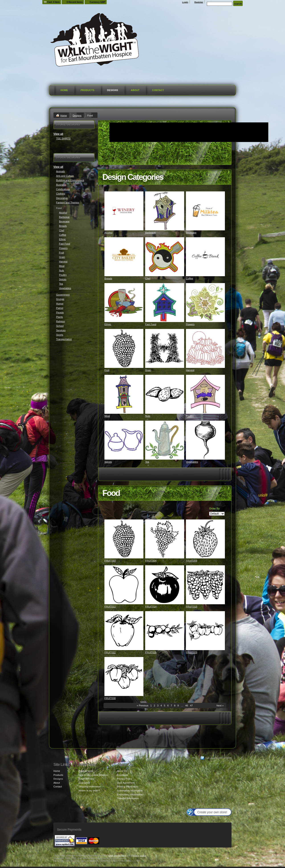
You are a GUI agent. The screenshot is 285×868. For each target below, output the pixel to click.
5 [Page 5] (165, 706)
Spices (108, 462)
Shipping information (90, 787)
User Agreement (126, 783)
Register (199, 2)
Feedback (122, 775)
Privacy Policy (124, 779)
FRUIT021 (110, 652)
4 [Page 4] (161, 706)
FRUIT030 (110, 698)
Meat (107, 416)
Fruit (107, 370)
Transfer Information (128, 798)
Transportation (64, 339)
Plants (60, 317)
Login (185, 2)
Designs (113, 90)
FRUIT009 (192, 561)
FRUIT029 (192, 652)
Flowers (190, 324)
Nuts (148, 416)
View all (58, 134)
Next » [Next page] (220, 706)
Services (61, 330)
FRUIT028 (151, 652)
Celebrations (63, 189)
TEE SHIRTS (63, 138)
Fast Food (151, 324)
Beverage (191, 233)
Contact (158, 90)
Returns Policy (86, 779)
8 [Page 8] (175, 706)
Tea (147, 462)
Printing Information (127, 787)
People (60, 312)
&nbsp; (124, 211)
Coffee (189, 278)
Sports (60, 335)
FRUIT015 (192, 606)
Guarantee (84, 783)
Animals (60, 171)
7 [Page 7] (171, 706)
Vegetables (192, 462)
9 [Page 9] (178, 706)
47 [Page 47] (191, 706)
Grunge (60, 299)
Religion (61, 321)
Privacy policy (139, 856)
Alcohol (108, 233)
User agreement (117, 856)
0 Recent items (75, 2)
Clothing (61, 194)
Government (63, 295)
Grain (148, 370)
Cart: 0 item (53, 2)
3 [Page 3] (158, 706)
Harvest (190, 370)
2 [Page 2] (155, 706)
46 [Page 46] (187, 706)
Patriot (60, 308)
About (135, 90)
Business (61, 185)
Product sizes (86, 771)
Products (88, 90)
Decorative (62, 198)
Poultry (190, 416)
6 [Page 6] (168, 706)
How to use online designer (93, 775)
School (60, 326)
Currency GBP (97, 2)
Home (64, 90)
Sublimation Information (130, 791)
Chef (148, 278)
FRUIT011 (110, 606)
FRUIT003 (110, 561)
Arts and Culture (65, 176)
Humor (60, 304)
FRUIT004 (151, 561)
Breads (108, 278)
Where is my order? (89, 791)
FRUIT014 (151, 606)
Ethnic (108, 324)
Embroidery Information (130, 795)
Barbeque (151, 233)
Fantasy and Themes (68, 203)
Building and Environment (70, 180)
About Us (122, 771)
